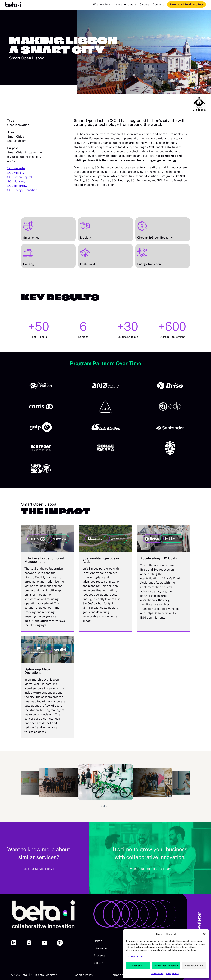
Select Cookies (194, 966)
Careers (144, 5)
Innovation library (125, 5)
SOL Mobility (16, 173)
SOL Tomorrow (17, 186)
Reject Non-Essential (166, 966)
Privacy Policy (172, 974)
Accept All (138, 966)
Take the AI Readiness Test (186, 5)
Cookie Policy (158, 974)
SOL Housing (16, 181)
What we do (100, 5)
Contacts (158, 5)
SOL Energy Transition (22, 190)
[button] (204, 934)
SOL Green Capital (20, 177)
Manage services (136, 956)
